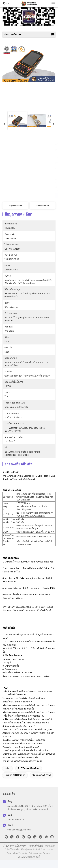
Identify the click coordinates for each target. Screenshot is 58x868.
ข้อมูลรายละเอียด (16, 206)
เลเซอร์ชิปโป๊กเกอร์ (15, 783)
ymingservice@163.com (19, 837)
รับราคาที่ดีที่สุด (16, 196)
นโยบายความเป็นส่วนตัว (15, 854)
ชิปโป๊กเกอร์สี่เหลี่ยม (29, 776)
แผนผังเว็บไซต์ (36, 854)
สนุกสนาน (43, 196)
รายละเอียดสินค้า (42, 206)
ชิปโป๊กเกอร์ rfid (41, 783)
